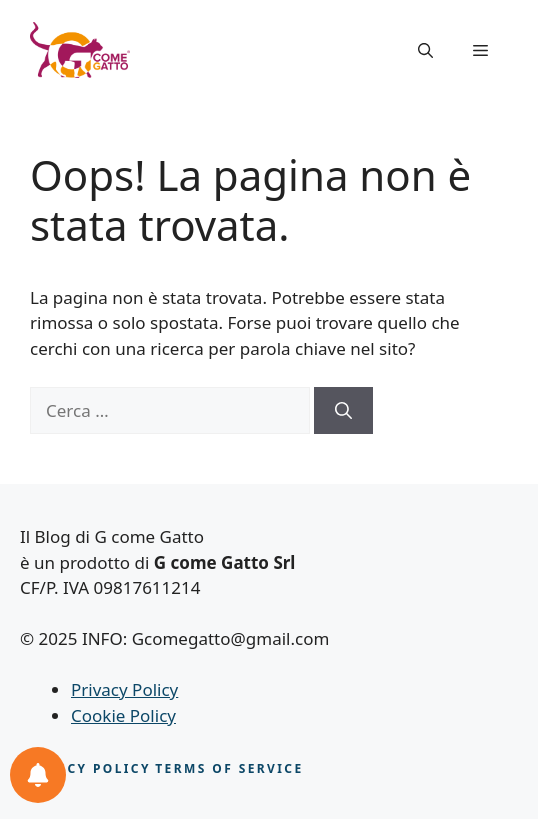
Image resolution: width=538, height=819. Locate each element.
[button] (425, 50)
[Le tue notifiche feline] (38, 775)
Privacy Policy (124, 689)
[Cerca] (343, 411)
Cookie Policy (123, 715)
